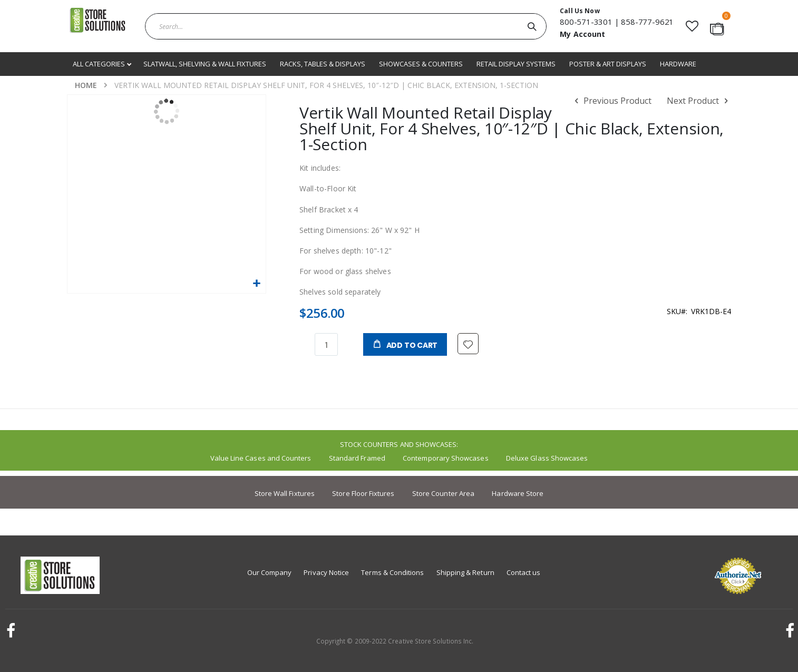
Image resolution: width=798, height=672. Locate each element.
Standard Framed (357, 458)
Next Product (699, 101)
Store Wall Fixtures (285, 493)
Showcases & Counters (421, 64)
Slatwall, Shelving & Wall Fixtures (205, 64)
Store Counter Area (443, 493)
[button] (692, 26)
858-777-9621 (647, 22)
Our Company (270, 572)
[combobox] (346, 26)
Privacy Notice (326, 572)
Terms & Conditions (392, 572)
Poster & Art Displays (608, 64)
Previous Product (611, 101)
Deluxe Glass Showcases (547, 458)
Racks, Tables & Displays (323, 64)
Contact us (524, 572)
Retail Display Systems (516, 64)
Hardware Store (518, 493)
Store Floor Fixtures (363, 493)
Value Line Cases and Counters (261, 458)
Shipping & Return (465, 572)
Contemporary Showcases (445, 458)
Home (86, 85)
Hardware (678, 64)
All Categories (100, 64)
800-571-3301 (586, 22)
